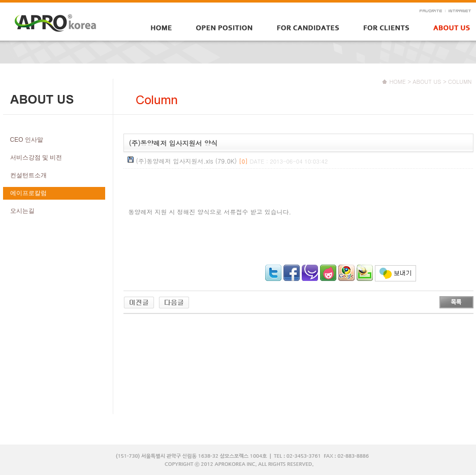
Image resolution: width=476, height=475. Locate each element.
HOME (398, 82)
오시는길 (22, 211)
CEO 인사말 (27, 140)
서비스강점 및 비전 (36, 157)
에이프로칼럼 (28, 193)
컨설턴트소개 (28, 175)
